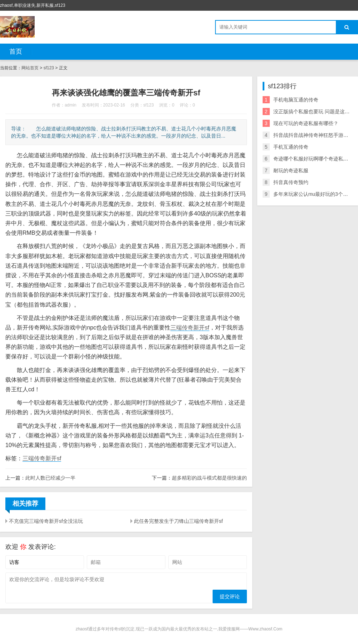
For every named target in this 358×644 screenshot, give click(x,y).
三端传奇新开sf (190, 328)
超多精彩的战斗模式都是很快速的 (209, 478)
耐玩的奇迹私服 (291, 170)
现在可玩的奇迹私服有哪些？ (306, 123)
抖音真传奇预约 (291, 182)
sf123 (49, 68)
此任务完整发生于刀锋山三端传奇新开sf (178, 521)
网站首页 (30, 68)
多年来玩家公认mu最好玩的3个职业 (313, 194)
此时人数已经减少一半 (50, 478)
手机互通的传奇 (291, 147)
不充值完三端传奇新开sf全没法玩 (46, 521)
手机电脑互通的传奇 (296, 100)
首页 (16, 51)
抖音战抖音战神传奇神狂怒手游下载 (313, 135)
